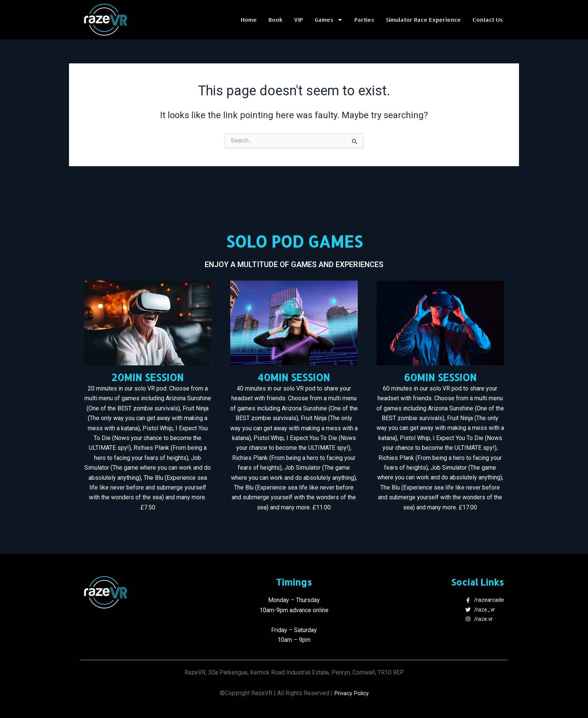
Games (329, 20)
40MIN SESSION (294, 377)
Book (275, 20)
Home (249, 20)
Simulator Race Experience (423, 20)
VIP (298, 20)
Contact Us (488, 20)
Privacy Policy (351, 693)
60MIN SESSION (440, 377)
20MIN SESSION (148, 377)
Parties (364, 20)
